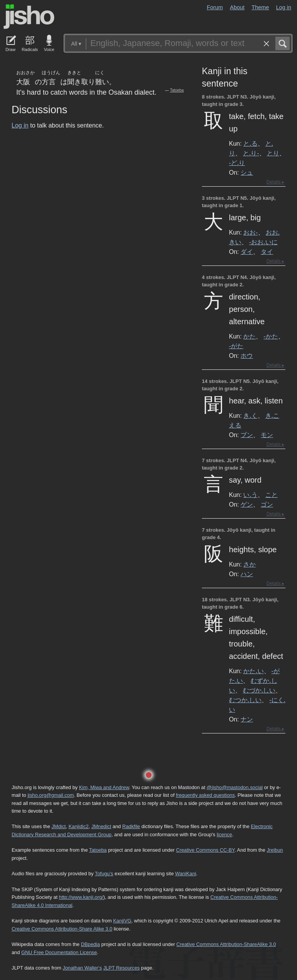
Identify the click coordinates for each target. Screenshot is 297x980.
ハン (247, 574)
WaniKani (186, 874)
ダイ (247, 252)
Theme (260, 7)
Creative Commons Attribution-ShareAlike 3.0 (226, 944)
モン (267, 435)
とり (273, 153)
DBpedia (90, 944)
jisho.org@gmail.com (51, 795)
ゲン (247, 504)
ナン (247, 719)
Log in (284, 7)
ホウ (247, 356)
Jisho (29, 17)
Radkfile (131, 826)
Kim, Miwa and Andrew (104, 787)
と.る (250, 143)
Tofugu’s (104, 874)
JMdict (59, 826)
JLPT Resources (121, 968)
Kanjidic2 (79, 826)
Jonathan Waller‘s (82, 968)
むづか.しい (259, 690)
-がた (236, 346)
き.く (250, 415)
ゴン (267, 504)
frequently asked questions (205, 795)
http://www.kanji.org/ (81, 897)
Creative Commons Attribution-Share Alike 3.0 (62, 929)
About (237, 7)
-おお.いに (263, 242)
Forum (215, 7)
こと (271, 495)
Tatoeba (177, 90)
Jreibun (275, 850)
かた (249, 336)
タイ (267, 252)
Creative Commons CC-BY (205, 850)
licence (224, 835)
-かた (271, 336)
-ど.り (237, 163)
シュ (247, 172)
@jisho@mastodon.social (235, 787)
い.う (250, 495)
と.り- (251, 153)
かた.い (253, 671)
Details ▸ (275, 182)
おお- (250, 232)
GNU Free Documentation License (59, 952)
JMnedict (101, 826)
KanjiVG (122, 921)
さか (249, 564)
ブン (247, 435)
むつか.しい (245, 700)
